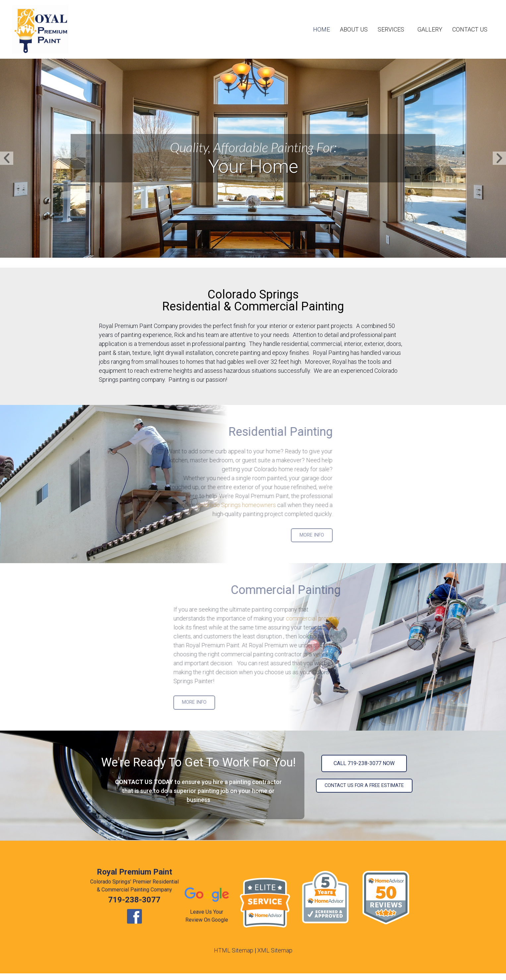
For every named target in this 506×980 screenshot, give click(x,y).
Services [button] (393, 29)
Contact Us (470, 29)
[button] (7, 158)
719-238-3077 (134, 900)
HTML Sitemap (234, 950)
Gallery (430, 29)
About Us (354, 29)
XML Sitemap (275, 950)
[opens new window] (134, 916)
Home (321, 29)
